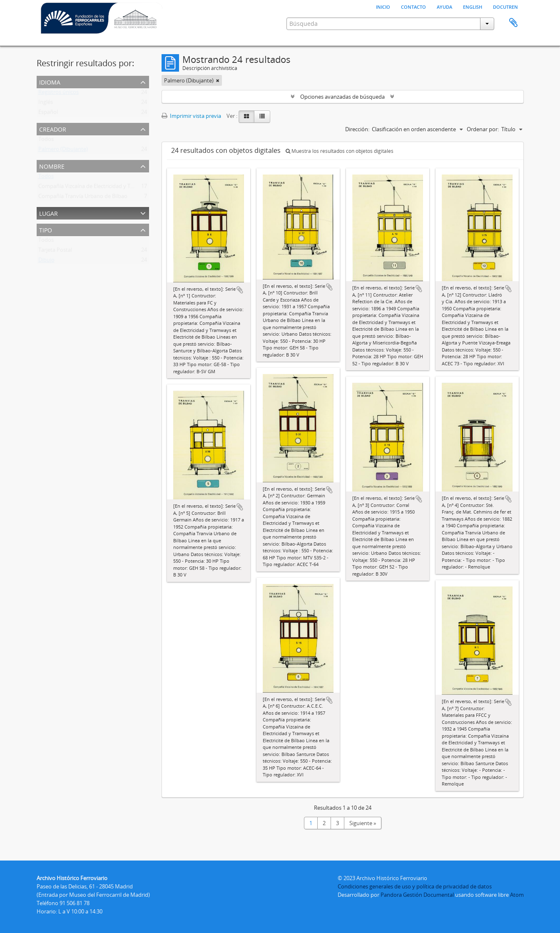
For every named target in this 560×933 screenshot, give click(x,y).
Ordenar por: (483, 129)
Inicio (383, 6)
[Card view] (246, 117)
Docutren (505, 6)
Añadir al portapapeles (240, 290)
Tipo (46, 229)
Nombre (52, 166)
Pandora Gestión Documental (417, 895)
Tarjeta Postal (55, 252)
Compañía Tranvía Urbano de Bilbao (83, 198)
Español (48, 114)
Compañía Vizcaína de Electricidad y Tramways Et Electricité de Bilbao (123, 188)
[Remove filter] (218, 80)
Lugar (49, 213)
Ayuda (444, 6)
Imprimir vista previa (191, 116)
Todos (46, 141)
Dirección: (357, 129)
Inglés (46, 104)
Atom (517, 895)
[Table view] (262, 117)
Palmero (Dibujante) (63, 151)
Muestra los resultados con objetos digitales (340, 151)
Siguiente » (363, 823)
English (473, 6)
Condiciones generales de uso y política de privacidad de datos (415, 886)
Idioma (50, 81)
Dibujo (46, 262)
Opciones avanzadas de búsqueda (342, 97)
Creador (53, 128)
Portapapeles (513, 23)
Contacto (413, 6)
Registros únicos (58, 94)
